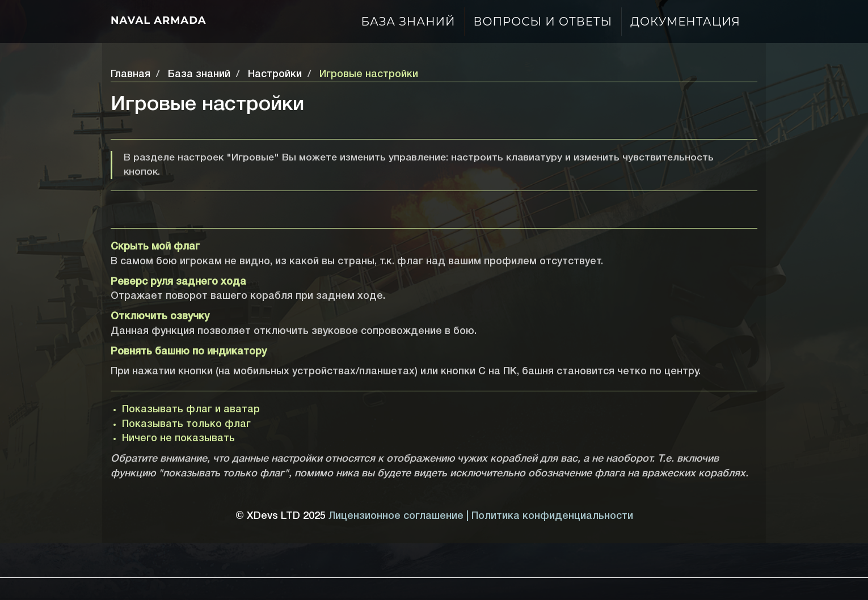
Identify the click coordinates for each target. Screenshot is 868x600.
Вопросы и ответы (543, 22)
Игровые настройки (369, 74)
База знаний (408, 22)
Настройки (275, 74)
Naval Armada (159, 20)
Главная (130, 74)
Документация (685, 22)
